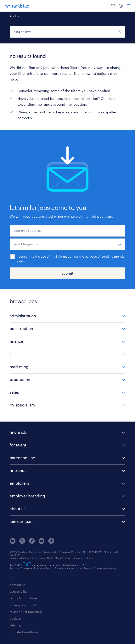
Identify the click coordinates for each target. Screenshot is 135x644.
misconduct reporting (26, 612)
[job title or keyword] (67, 32)
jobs (16, 16)
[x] (22, 543)
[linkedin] (13, 543)
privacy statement (23, 605)
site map (16, 625)
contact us (17, 585)
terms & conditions (24, 598)
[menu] (128, 6)
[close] (120, 32)
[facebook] (32, 543)
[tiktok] (51, 543)
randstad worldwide (24, 632)
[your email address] (67, 231)
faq (12, 578)
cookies (15, 618)
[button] (67, 316)
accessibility (19, 591)
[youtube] (42, 543)
